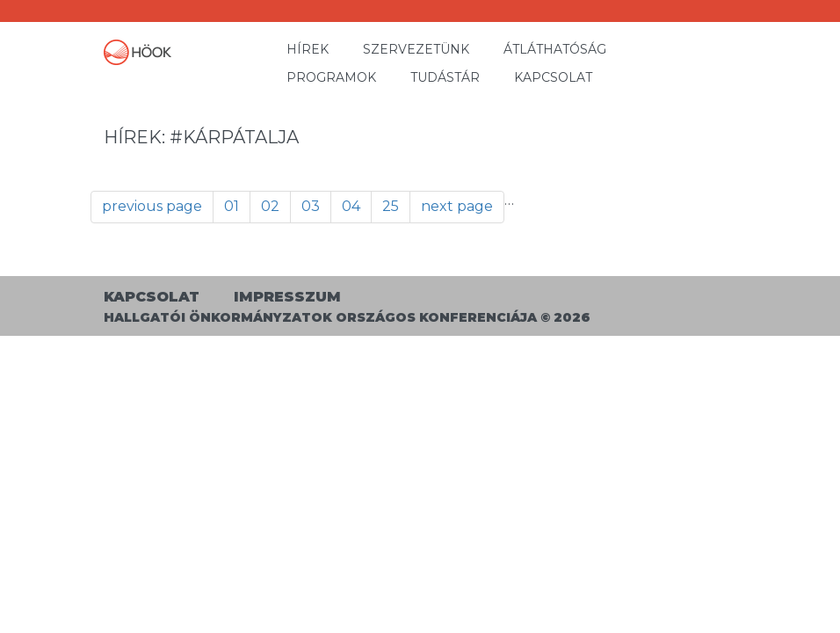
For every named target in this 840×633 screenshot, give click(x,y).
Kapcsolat (553, 77)
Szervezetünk (416, 49)
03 (311, 206)
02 (270, 206)
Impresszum (287, 297)
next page (457, 206)
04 (351, 206)
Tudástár (445, 77)
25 (391, 206)
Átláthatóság (555, 49)
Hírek (308, 49)
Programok (331, 77)
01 (232, 206)
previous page (152, 206)
